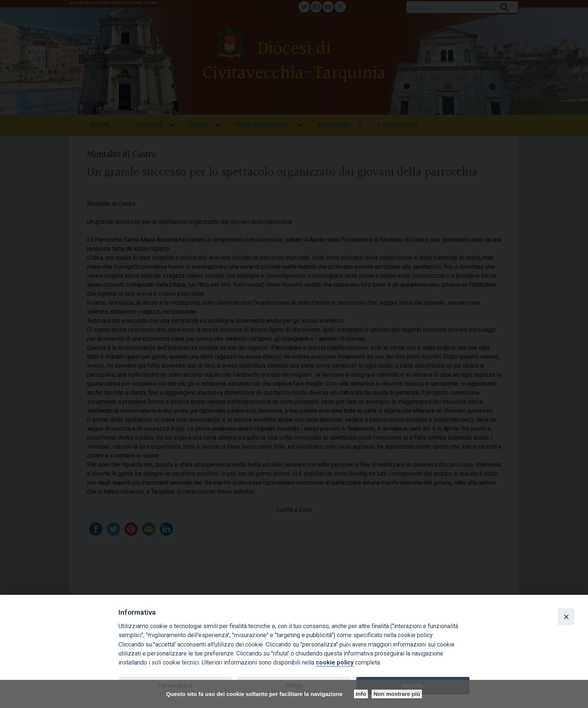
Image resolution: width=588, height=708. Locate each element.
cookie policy (335, 662)
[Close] (566, 617)
